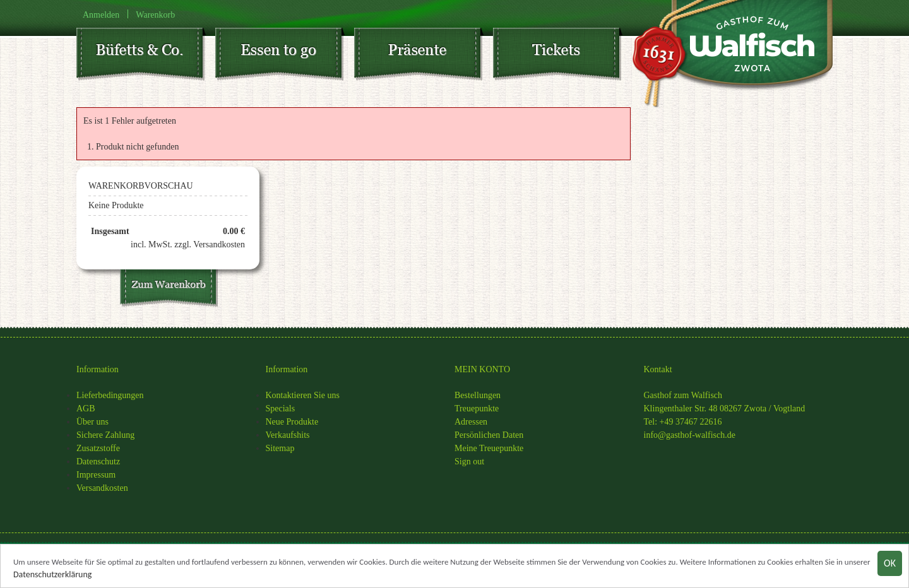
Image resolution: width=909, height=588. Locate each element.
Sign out (469, 462)
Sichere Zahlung (105, 435)
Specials (281, 409)
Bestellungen (478, 395)
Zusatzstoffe (98, 448)
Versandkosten (102, 488)
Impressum (96, 475)
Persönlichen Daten (489, 435)
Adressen (471, 422)
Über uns (92, 422)
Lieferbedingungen (110, 395)
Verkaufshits (288, 435)
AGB (86, 409)
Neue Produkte (292, 422)
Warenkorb (155, 14)
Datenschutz (98, 462)
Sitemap (280, 448)
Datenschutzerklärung (52, 575)
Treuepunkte (477, 409)
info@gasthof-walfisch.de (690, 435)
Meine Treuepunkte (489, 448)
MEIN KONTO (482, 369)
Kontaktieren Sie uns (303, 395)
